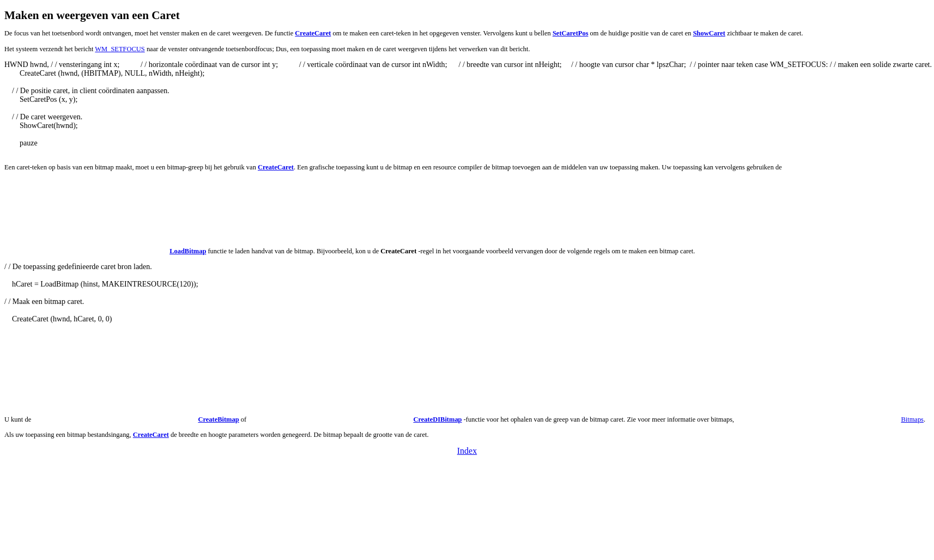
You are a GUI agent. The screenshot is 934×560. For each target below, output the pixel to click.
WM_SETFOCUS (120, 49)
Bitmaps (912, 419)
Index (467, 451)
